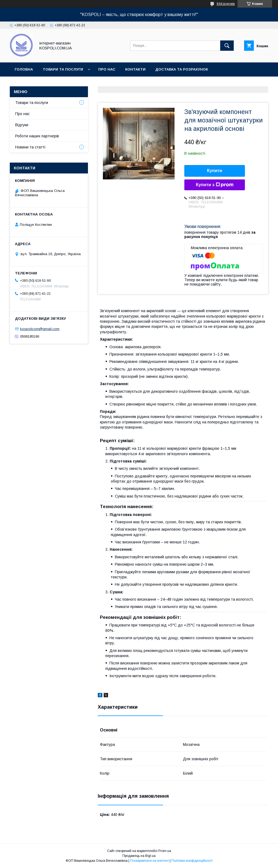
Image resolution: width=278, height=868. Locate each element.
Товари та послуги (63, 69)
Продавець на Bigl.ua (139, 856)
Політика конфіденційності (192, 861)
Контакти (135, 69)
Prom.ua (165, 851)
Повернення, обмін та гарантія (48, 83)
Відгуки (22, 125)
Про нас (107, 69)
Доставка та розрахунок (182, 69)
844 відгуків (226, 4)
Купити (215, 171)
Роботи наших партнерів (37, 136)
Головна (24, 69)
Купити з (214, 185)
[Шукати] (227, 46)
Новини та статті (30, 147)
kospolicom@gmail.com (40, 329)
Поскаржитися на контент (149, 861)
